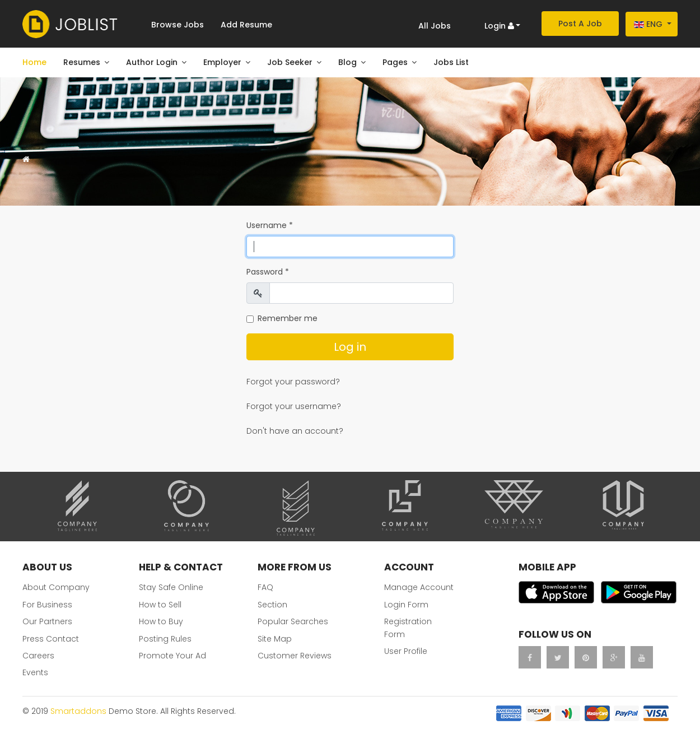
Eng (648, 24)
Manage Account (419, 587)
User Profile (406, 651)
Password (268, 272)
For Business (47, 605)
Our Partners (47, 621)
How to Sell (160, 605)
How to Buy (161, 621)
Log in (350, 347)
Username (270, 225)
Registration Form (408, 628)
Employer (222, 62)
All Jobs (435, 26)
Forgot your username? (294, 406)
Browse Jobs (178, 25)
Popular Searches (293, 621)
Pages (395, 62)
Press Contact (51, 639)
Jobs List (451, 62)
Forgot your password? (293, 382)
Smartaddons (78, 711)
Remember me (288, 318)
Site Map (275, 639)
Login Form (406, 605)
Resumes (82, 62)
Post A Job (580, 24)
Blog (347, 62)
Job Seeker (290, 62)
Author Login (152, 62)
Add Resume (246, 25)
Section (272, 605)
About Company (56, 587)
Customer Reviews (295, 656)
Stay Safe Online (171, 587)
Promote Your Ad (172, 656)
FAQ (265, 587)
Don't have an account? (295, 431)
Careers (38, 656)
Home (34, 62)
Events (35, 672)
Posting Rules (165, 639)
